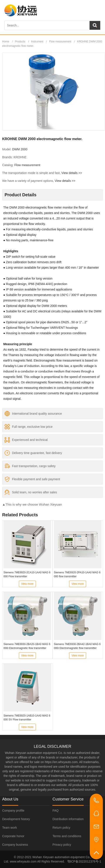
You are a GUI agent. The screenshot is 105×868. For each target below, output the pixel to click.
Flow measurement (60, 42)
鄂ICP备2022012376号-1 (84, 861)
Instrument (37, 42)
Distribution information (68, 819)
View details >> (72, 173)
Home (6, 42)
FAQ (55, 811)
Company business (15, 845)
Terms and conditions (67, 836)
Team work (10, 828)
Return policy (61, 828)
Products (20, 42)
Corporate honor (13, 836)
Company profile (13, 811)
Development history (16, 819)
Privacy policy (62, 845)
